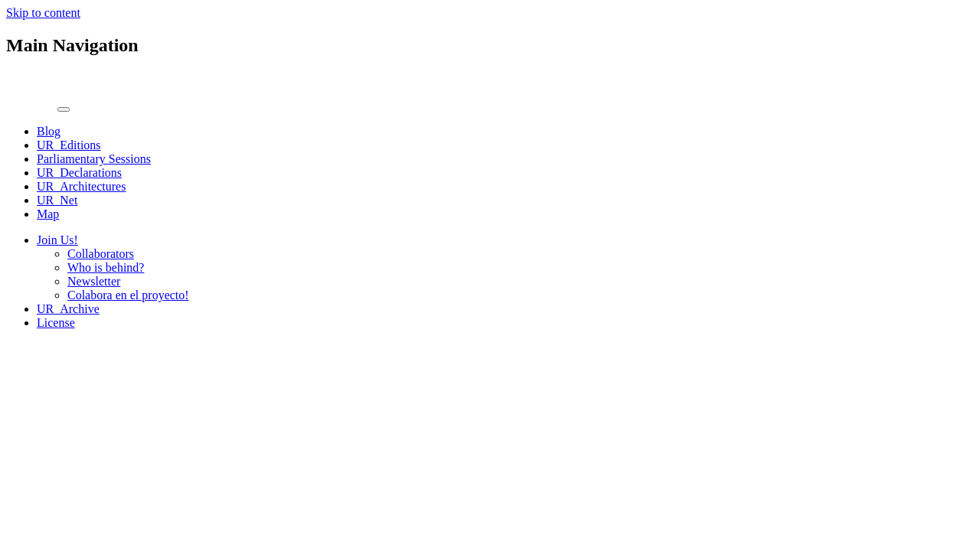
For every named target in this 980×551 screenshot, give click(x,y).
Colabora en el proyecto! (128, 295)
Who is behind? (106, 267)
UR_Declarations (79, 173)
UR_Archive (68, 309)
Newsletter (94, 281)
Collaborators (101, 254)
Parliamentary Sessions (94, 159)
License (56, 323)
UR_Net (57, 200)
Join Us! (57, 240)
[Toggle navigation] (64, 109)
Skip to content (43, 13)
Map (48, 214)
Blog (49, 131)
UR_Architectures (81, 186)
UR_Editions (69, 145)
